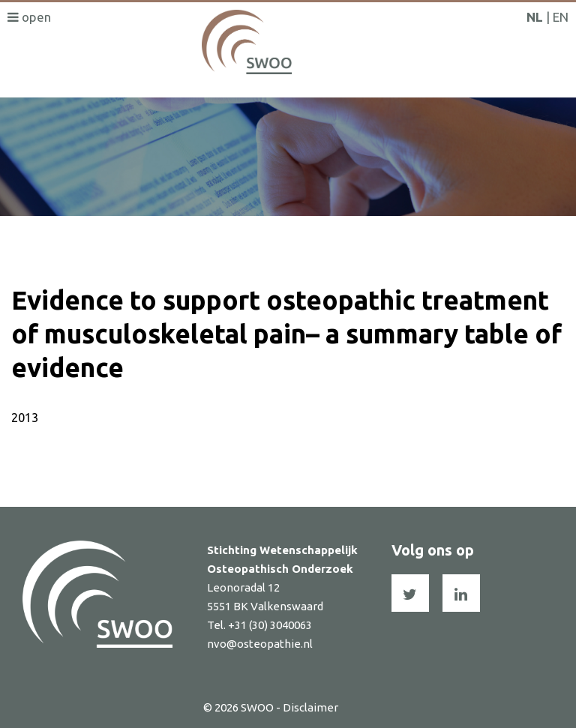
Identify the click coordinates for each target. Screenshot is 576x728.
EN (561, 17)
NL (535, 17)
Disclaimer (310, 707)
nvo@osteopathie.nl (260, 644)
